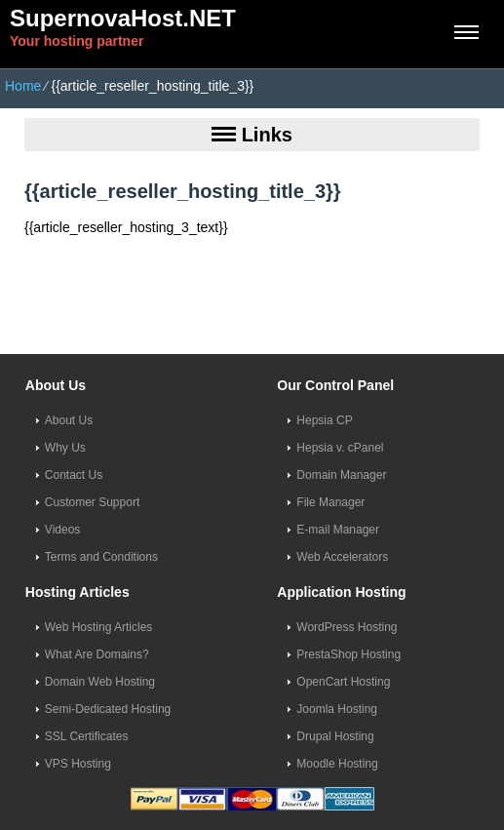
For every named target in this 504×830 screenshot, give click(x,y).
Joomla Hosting (337, 709)
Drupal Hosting (335, 736)
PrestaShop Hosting (349, 654)
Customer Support (92, 502)
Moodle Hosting (337, 764)
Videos (62, 530)
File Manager (330, 502)
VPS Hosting (78, 764)
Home (23, 86)
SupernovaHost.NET (123, 18)
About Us (69, 420)
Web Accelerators (342, 557)
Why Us (65, 448)
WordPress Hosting (347, 627)
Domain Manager (341, 475)
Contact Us (74, 475)
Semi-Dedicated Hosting (108, 709)
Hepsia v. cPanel (340, 448)
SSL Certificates (87, 736)
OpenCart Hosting (343, 682)
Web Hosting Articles (99, 627)
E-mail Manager (338, 530)
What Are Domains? (97, 654)
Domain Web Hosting (100, 682)
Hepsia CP (324, 420)
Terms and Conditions (101, 557)
